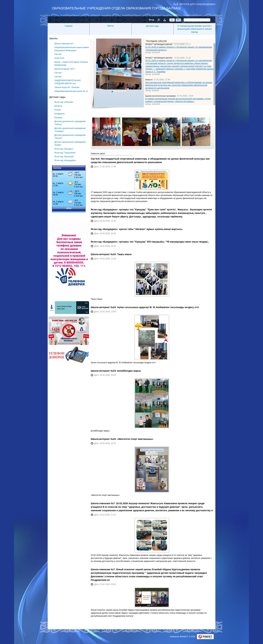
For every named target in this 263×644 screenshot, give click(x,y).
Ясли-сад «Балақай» (64, 157)
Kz (172, 20)
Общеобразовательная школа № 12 (71, 91)
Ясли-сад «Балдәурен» (65, 160)
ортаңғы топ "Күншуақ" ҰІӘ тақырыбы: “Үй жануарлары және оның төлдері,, (164, 242)
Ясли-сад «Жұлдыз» (64, 149)
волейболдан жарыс (129, 371)
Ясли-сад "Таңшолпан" (65, 153)
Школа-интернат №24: (104, 254)
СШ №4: (96, 159)
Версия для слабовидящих (197, 4)
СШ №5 (58, 77)
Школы (111, 26)
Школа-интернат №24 (64, 69)
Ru (178, 20)
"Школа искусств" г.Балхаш (67, 87)
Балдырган (59, 114)
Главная (69, 26)
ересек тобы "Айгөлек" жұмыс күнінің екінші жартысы (151, 229)
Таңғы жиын (124, 254)
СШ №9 (58, 54)
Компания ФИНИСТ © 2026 (183, 637)
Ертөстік (58, 106)
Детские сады (152, 26)
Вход (151, 20)
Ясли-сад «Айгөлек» (64, 102)
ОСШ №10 (59, 58)
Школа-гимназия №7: (103, 503)
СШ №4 (58, 73)
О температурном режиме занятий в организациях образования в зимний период (194, 29)
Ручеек (58, 110)
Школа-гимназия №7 (64, 44)
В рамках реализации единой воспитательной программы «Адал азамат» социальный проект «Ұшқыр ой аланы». (178, 100)
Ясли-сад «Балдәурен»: (105, 210)
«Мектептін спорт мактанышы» (135, 439)
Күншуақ (58, 118)
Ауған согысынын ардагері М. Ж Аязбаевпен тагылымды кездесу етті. (158, 307)
